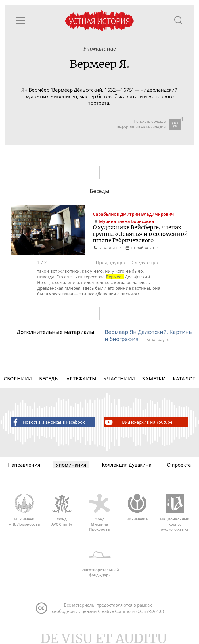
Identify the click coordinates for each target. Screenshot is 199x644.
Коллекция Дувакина (127, 465)
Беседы (49, 379)
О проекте (179, 465)
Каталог (184, 379)
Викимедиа (137, 508)
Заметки (154, 379)
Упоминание (100, 49)
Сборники (18, 379)
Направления (24, 465)
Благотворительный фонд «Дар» (100, 561)
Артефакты (81, 379)
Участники (119, 379)
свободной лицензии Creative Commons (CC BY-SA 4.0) (108, 611)
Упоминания (71, 465)
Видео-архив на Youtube (138, 422)
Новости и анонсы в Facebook (48, 422)
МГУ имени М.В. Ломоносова (24, 510)
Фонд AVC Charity (62, 510)
